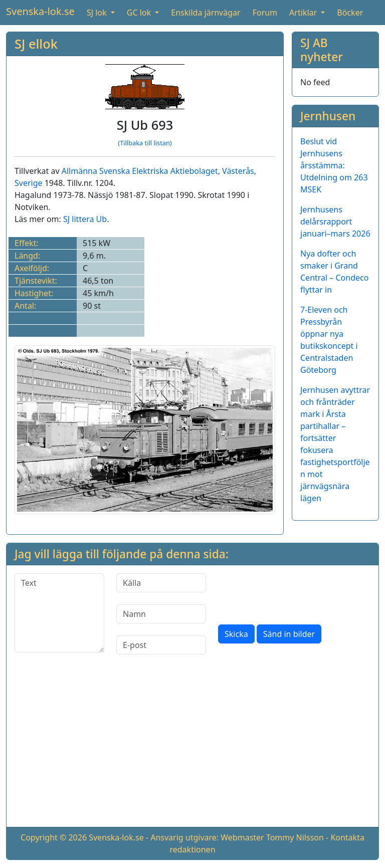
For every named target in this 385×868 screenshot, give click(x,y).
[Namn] (161, 614)
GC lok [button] (140, 13)
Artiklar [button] (304, 13)
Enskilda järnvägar (206, 13)
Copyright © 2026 (54, 837)
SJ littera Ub (85, 219)
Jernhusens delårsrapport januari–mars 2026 (335, 222)
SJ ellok (36, 44)
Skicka (236, 634)
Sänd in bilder (289, 634)
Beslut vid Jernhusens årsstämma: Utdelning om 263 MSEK (334, 165)
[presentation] (294, 593)
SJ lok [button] (98, 13)
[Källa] (161, 583)
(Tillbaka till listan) (145, 143)
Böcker (350, 13)
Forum (265, 13)
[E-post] (161, 645)
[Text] (59, 613)
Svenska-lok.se (40, 11)
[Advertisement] (192, 749)
